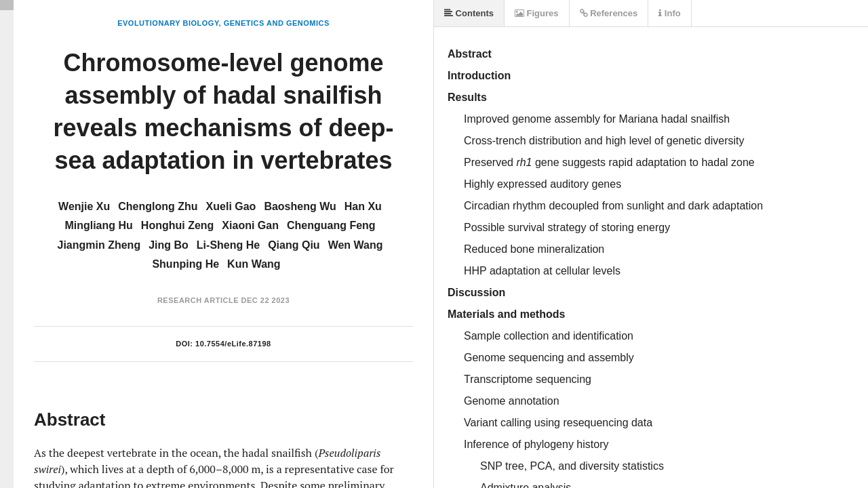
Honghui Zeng (178, 225)
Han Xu (363, 206)
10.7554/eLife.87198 (233, 344)
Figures (537, 13)
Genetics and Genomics (277, 23)
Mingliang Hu (98, 225)
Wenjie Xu (84, 206)
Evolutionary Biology (168, 23)
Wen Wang (356, 245)
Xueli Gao (231, 206)
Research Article (198, 300)
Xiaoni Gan (250, 225)
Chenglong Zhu (158, 206)
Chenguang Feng (331, 225)
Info (669, 13)
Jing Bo (169, 245)
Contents (469, 13)
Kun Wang (254, 264)
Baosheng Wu (300, 206)
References (609, 13)
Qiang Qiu (294, 245)
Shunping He (185, 264)
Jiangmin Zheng (99, 245)
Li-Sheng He (228, 245)
